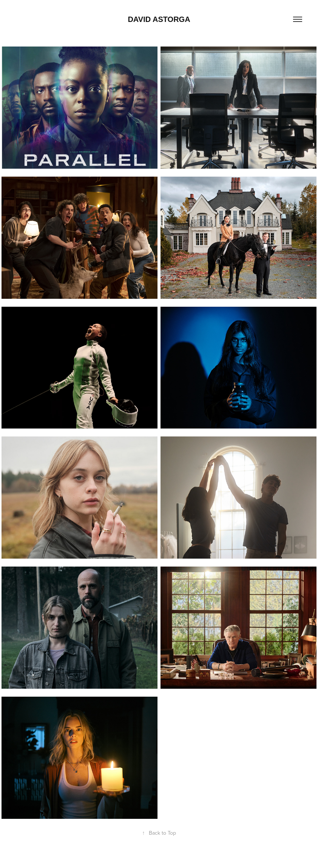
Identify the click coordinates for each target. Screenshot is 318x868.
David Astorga (159, 19)
